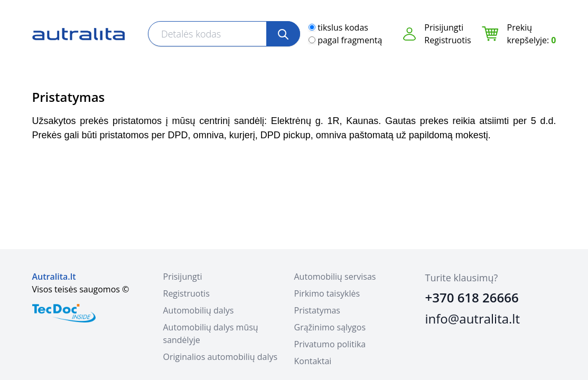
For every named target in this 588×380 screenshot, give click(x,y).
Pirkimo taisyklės (327, 293)
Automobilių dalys (199, 310)
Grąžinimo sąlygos (330, 327)
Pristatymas (317, 310)
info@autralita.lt (473, 319)
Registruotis (447, 40)
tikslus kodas (343, 27)
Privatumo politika (330, 344)
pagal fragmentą (350, 40)
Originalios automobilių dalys (221, 357)
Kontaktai (313, 361)
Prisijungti (444, 27)
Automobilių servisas (335, 277)
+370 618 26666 (472, 297)
